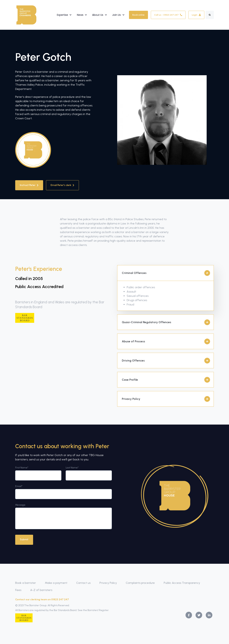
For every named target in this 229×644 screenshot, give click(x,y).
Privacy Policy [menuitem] (108, 583)
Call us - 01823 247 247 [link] (168, 15)
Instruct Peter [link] (29, 185)
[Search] (210, 15)
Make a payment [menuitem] (56, 583)
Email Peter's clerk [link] (62, 185)
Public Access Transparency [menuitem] (182, 583)
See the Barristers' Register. (93, 610)
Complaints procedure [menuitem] (140, 583)
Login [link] (196, 15)
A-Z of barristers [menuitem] (41, 590)
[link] (26, 15)
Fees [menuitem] (18, 590)
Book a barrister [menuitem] (26, 583)
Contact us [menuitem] (83, 583)
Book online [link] (138, 15)
